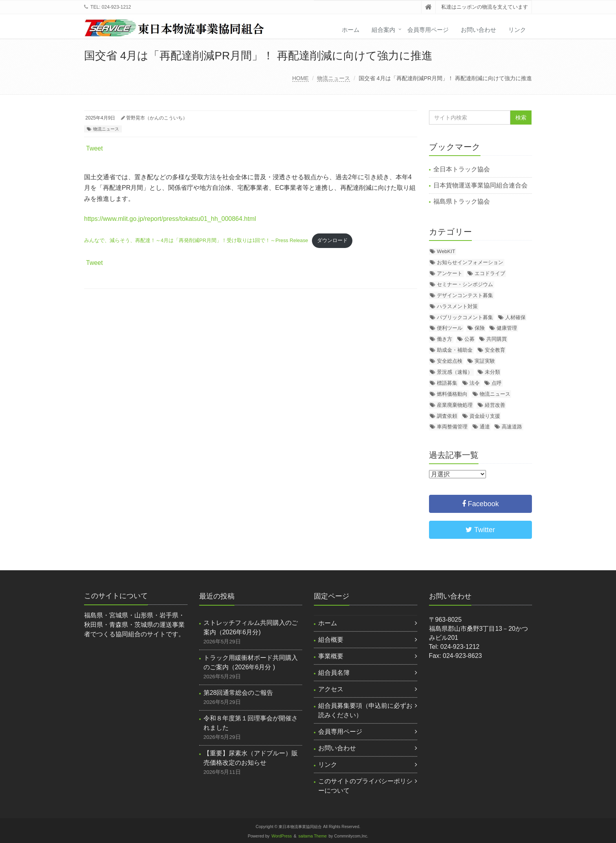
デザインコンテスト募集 (465, 295)
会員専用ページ (428, 30)
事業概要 (331, 656)
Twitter (480, 530)
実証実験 (485, 361)
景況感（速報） (455, 372)
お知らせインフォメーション (470, 262)
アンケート (450, 273)
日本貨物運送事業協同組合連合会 (480, 185)
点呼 (497, 383)
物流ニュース (334, 78)
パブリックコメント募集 (465, 317)
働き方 (445, 339)
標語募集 (447, 383)
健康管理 (507, 328)
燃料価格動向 (452, 394)
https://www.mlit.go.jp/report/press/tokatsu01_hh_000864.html (170, 219)
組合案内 (383, 30)
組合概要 (331, 640)
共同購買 (497, 339)
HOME (301, 78)
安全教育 (495, 350)
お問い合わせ (478, 30)
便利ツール (450, 328)
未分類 (492, 372)
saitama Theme (313, 836)
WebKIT (446, 251)
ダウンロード (332, 240)
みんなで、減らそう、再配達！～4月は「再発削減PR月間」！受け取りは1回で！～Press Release (196, 240)
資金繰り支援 (485, 416)
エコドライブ (490, 273)
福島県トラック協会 (462, 201)
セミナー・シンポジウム (465, 284)
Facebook (480, 504)
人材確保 (515, 317)
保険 (480, 328)
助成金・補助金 (455, 350)
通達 (485, 427)
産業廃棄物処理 (455, 405)
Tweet (94, 148)
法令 (475, 383)
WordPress (282, 836)
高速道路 (512, 427)
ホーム (351, 30)
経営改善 (495, 405)
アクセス (331, 689)
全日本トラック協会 (462, 169)
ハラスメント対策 (457, 306)
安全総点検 (450, 361)
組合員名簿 (334, 673)
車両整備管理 (452, 427)
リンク (517, 30)
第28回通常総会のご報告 (238, 693)
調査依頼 (447, 416)
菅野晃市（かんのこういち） (157, 118)
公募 (469, 339)
